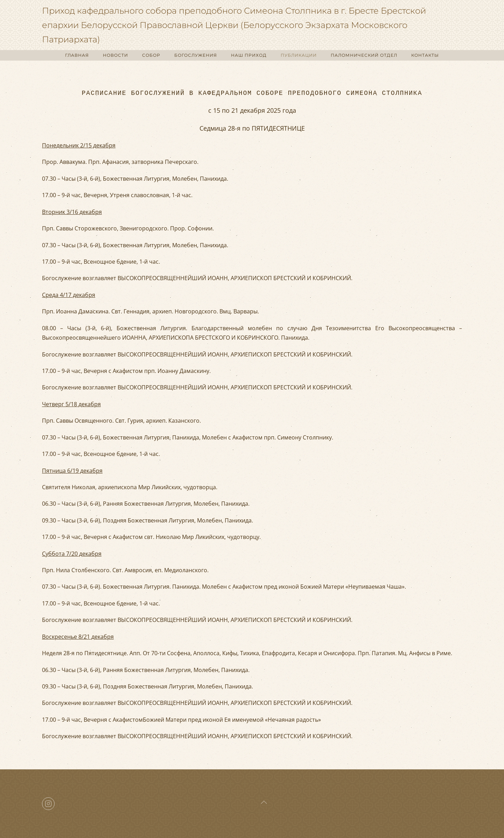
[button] (264, 802)
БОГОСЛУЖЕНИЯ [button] (196, 55)
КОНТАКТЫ (425, 55)
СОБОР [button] (151, 55)
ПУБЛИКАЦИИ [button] (299, 55)
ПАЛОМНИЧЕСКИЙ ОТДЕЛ (364, 55)
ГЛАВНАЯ (77, 55)
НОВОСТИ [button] (115, 55)
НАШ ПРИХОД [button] (249, 55)
